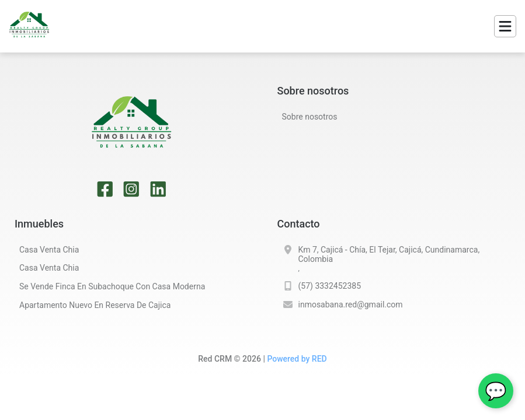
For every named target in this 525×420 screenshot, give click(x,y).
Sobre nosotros (310, 117)
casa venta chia (49, 250)
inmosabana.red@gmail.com (351, 304)
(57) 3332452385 (330, 286)
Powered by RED (297, 359)
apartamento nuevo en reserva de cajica (95, 305)
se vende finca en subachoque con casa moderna (112, 286)
